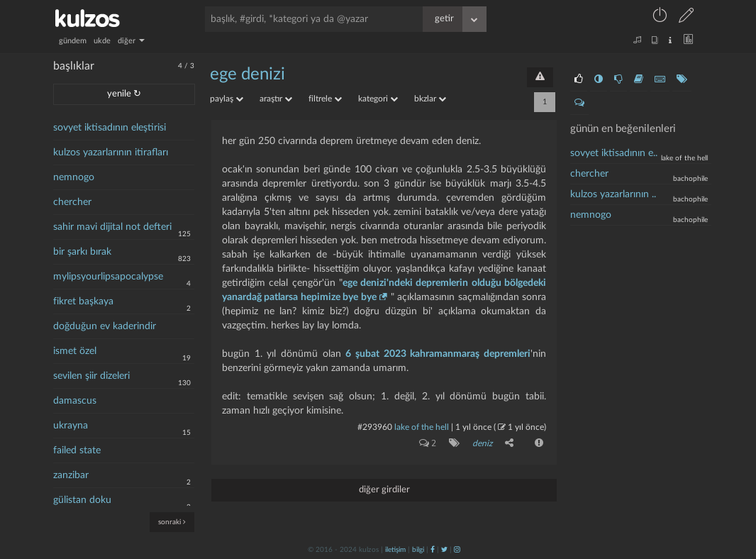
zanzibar (71, 475)
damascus (75, 401)
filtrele (325, 99)
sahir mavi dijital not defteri (112, 227)
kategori (378, 99)
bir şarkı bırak (82, 252)
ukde (102, 41)
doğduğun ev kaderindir (105, 326)
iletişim (395, 550)
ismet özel (75, 351)
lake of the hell (422, 427)
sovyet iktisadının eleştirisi (110, 128)
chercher (72, 202)
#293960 (375, 427)
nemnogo (74, 177)
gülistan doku (82, 500)
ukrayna (71, 426)
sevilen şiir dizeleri (91, 376)
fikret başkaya (83, 301)
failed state (77, 450)
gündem (73, 41)
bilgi (418, 550)
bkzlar (430, 99)
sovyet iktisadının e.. (614, 153)
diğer (131, 41)
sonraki (172, 522)
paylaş (227, 99)
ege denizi (248, 74)
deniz (482, 443)
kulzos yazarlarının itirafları (111, 153)
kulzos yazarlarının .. (613, 194)
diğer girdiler (384, 490)
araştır (276, 99)
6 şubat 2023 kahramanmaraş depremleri (438, 354)
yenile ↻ (124, 94)
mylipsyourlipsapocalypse (108, 277)
